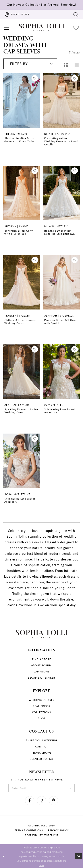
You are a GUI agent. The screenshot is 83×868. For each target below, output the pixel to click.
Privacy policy (58, 830)
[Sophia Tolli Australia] (42, 27)
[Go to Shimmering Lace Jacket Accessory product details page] (61, 372)
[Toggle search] (76, 15)
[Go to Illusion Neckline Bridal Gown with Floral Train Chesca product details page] (22, 101)
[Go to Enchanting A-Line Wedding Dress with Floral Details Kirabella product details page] (61, 101)
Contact (42, 746)
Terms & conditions (29, 830)
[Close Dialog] (4, 856)
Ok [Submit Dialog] (79, 856)
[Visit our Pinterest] (54, 801)
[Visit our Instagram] (42, 801)
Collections (41, 712)
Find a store (41, 659)
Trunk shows (41, 753)
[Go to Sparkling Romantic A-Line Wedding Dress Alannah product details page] (22, 372)
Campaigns (41, 671)
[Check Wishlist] (76, 27)
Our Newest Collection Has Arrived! (42, 5)
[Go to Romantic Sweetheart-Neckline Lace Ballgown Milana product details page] (61, 193)
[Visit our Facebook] (30, 801)
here (41, 865)
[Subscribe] (71, 788)
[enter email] (41, 788)
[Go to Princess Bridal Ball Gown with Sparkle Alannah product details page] (61, 282)
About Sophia (41, 665)
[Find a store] (17, 14)
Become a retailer (41, 678)
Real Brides (41, 706)
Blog (42, 718)
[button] (7, 27)
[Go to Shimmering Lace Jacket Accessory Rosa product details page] (22, 461)
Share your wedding (41, 740)
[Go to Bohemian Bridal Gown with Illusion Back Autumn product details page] (22, 193)
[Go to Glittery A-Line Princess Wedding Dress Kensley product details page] (22, 282)
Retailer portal (42, 759)
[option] (22, 115)
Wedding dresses (41, 700)
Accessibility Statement (42, 835)
